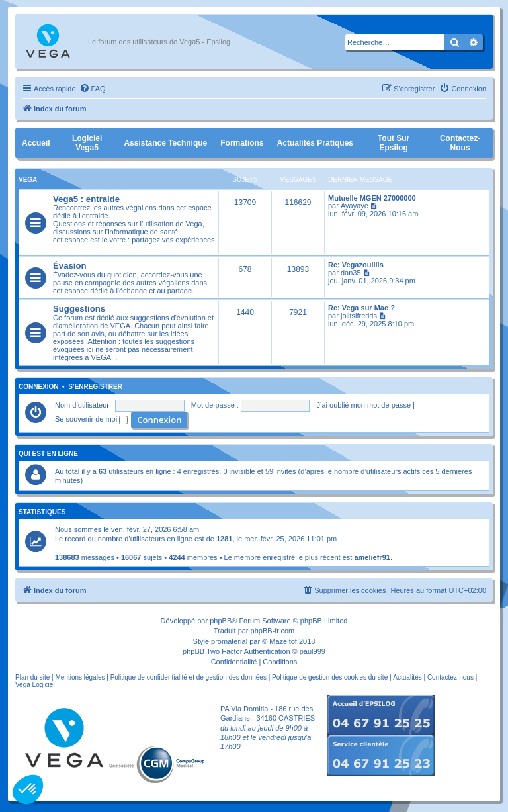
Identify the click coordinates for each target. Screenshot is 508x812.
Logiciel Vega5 (87, 143)
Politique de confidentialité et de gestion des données (189, 677)
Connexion (39, 387)
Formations (242, 143)
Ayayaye (355, 206)
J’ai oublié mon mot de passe (364, 405)
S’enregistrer (95, 387)
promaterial (229, 641)
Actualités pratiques (315, 143)
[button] (28, 789)
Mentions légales (80, 677)
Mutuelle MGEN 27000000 (372, 198)
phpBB (221, 621)
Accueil (36, 143)
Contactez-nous (460, 143)
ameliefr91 (372, 557)
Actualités (407, 677)
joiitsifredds (359, 316)
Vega (28, 180)
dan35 (351, 273)
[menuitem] (93, 89)
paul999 (313, 651)
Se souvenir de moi (91, 419)
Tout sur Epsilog (394, 143)
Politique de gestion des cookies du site (330, 677)
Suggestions (79, 309)
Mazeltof (283, 641)
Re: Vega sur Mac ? (361, 308)
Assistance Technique (165, 143)
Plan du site (32, 677)
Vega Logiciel (35, 685)
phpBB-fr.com (273, 631)
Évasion (70, 266)
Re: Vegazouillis (356, 265)
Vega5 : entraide (86, 199)
